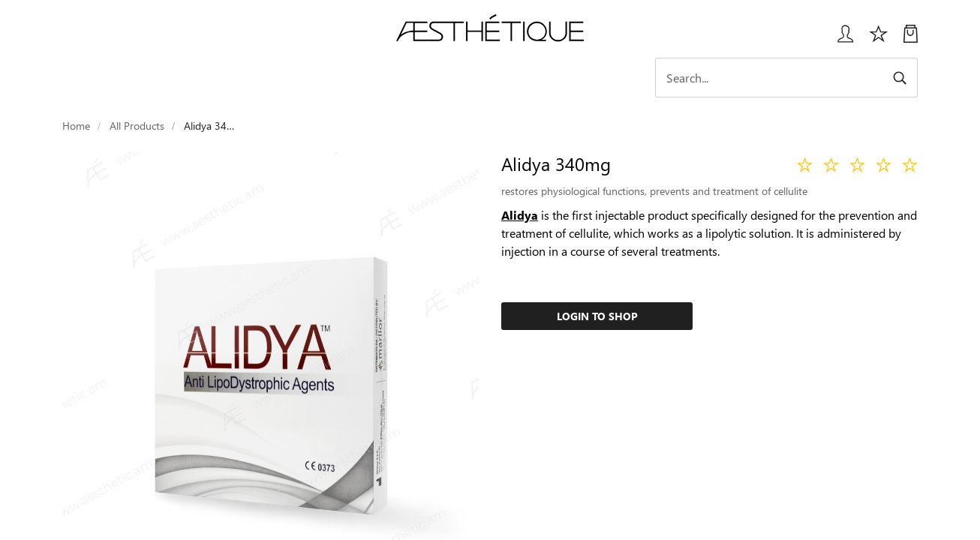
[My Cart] (911, 39)
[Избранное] (879, 39)
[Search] (786, 78)
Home (76, 126)
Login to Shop (597, 316)
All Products (137, 126)
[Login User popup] (840, 39)
